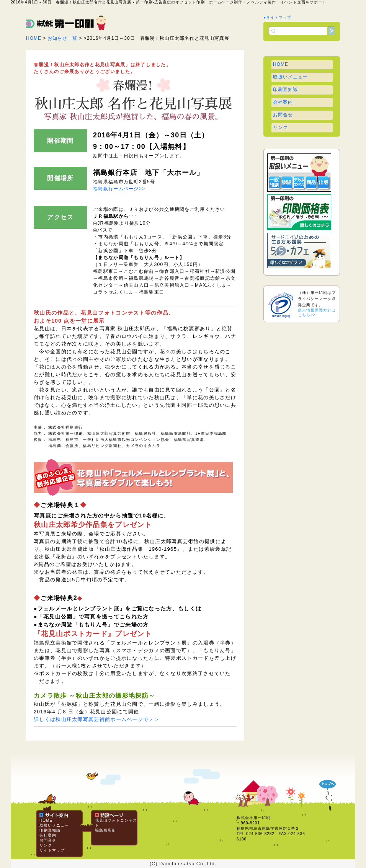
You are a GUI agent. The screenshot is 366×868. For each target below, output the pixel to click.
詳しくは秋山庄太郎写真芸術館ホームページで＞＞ (97, 719)
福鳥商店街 (105, 830)
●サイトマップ (277, 17)
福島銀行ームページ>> (119, 189)
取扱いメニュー (290, 77)
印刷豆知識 (285, 90)
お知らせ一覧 (62, 38)
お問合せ (283, 115)
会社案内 (283, 102)
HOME (34, 38)
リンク (280, 127)
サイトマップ (52, 850)
